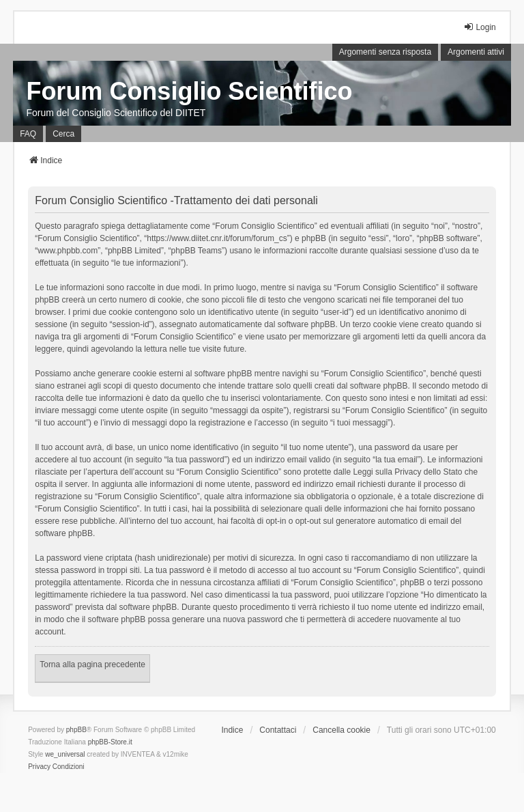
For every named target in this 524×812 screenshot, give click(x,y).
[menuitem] (39, 767)
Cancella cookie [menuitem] (341, 730)
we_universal (65, 754)
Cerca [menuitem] (63, 134)
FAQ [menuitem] (28, 134)
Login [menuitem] (479, 27)
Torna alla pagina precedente (92, 664)
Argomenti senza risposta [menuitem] (385, 52)
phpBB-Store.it (110, 742)
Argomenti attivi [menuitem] (476, 52)
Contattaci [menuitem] (278, 730)
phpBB (76, 730)
